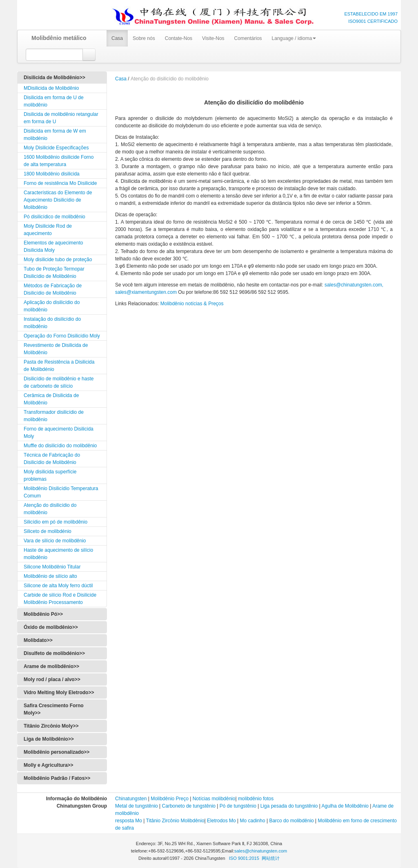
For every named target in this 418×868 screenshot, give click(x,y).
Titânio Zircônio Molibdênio (175, 821)
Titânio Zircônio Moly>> (51, 726)
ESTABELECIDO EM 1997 (371, 14)
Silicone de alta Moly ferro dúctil (58, 586)
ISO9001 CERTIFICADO (373, 21)
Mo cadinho (253, 821)
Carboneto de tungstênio (189, 806)
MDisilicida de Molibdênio (51, 88)
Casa (117, 38)
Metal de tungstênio (137, 806)
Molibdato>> (38, 640)
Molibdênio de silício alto (50, 576)
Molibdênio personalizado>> (57, 752)
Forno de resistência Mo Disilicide (60, 183)
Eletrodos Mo (221, 821)
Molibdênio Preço (170, 799)
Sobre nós (144, 38)
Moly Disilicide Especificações (56, 148)
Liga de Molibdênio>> (49, 739)
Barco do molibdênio (291, 821)
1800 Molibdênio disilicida (52, 174)
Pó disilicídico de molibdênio (54, 217)
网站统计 (271, 858)
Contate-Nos (179, 38)
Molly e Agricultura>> (49, 765)
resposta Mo (129, 821)
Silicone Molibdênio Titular (52, 567)
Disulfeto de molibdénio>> (54, 653)
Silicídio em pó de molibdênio (56, 522)
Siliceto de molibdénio (48, 531)
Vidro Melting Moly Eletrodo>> (59, 693)
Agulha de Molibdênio (345, 806)
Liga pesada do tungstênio (289, 806)
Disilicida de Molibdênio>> (54, 78)
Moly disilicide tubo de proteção (58, 260)
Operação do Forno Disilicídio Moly (62, 336)
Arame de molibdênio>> (51, 666)
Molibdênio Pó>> (43, 614)
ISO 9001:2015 (244, 858)
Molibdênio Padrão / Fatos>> (57, 778)
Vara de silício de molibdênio (55, 541)
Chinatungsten (131, 799)
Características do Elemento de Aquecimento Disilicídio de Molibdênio (58, 200)
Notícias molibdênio (214, 799)
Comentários (248, 38)
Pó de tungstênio (238, 806)
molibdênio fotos (256, 799)
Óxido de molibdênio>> (51, 627)
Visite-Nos (213, 38)
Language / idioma (294, 38)
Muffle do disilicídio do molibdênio (60, 446)
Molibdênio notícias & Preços (192, 304)
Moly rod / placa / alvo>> (52, 679)
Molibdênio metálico (56, 38)
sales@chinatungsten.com (261, 851)
